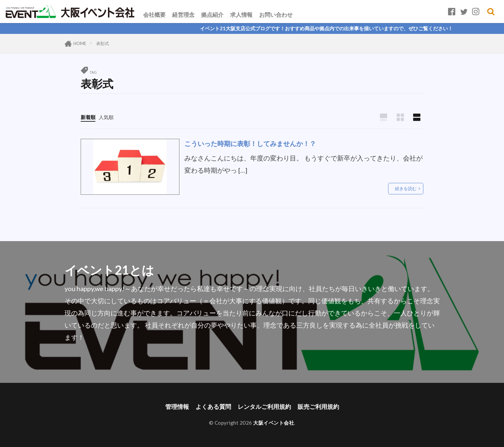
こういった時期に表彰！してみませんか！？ (250, 143)
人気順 (106, 117)
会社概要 (154, 15)
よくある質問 (213, 407)
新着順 (88, 117)
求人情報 (241, 15)
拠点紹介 (212, 15)
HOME (80, 43)
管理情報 (177, 407)
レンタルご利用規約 (264, 407)
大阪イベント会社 (274, 423)
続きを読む (406, 188)
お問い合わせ (276, 15)
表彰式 (103, 43)
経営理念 (183, 15)
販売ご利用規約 (318, 407)
